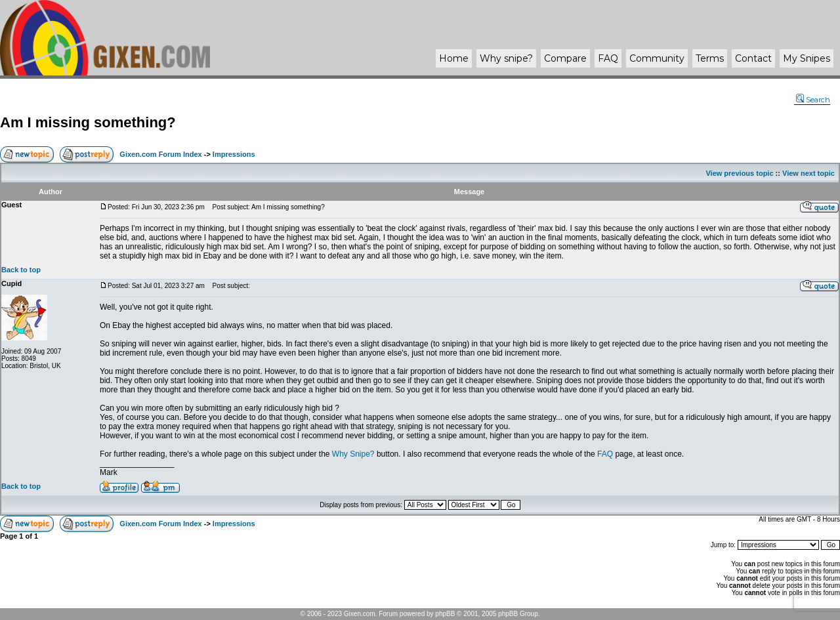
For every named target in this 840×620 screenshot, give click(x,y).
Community (657, 58)
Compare (565, 58)
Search (813, 100)
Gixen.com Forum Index (160, 154)
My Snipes (807, 58)
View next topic (808, 173)
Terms (710, 58)
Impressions (234, 154)
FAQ (608, 58)
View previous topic (739, 173)
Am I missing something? (88, 122)
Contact (753, 58)
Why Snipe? (353, 454)
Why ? (506, 58)
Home (454, 58)
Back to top (21, 270)
